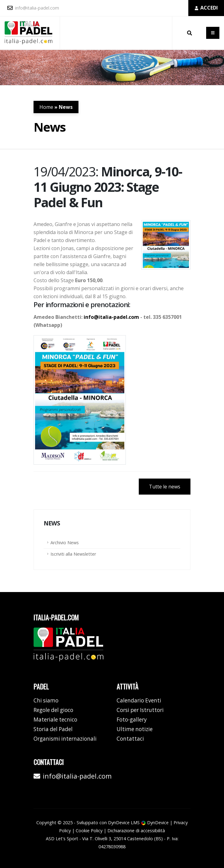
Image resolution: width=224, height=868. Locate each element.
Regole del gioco (53, 710)
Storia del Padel (53, 729)
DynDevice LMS (124, 823)
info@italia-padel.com (33, 8)
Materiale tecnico (55, 720)
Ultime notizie (135, 729)
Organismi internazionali (65, 739)
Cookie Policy (89, 831)
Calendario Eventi (139, 700)
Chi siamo (46, 700)
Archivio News (65, 543)
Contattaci (130, 739)
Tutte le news (165, 487)
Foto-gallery (132, 720)
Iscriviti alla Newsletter (73, 554)
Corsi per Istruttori (140, 710)
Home (46, 107)
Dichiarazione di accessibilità (136, 831)
